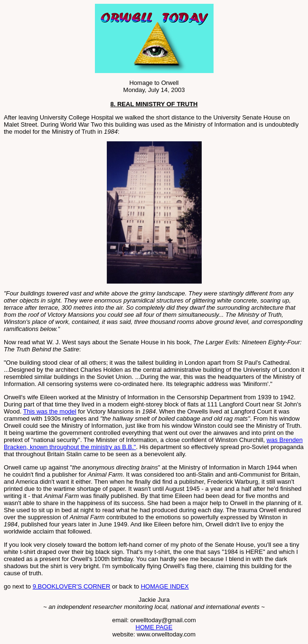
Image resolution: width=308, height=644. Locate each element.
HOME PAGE (154, 627)
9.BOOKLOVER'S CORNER (72, 586)
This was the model (50, 411)
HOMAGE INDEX (165, 586)
